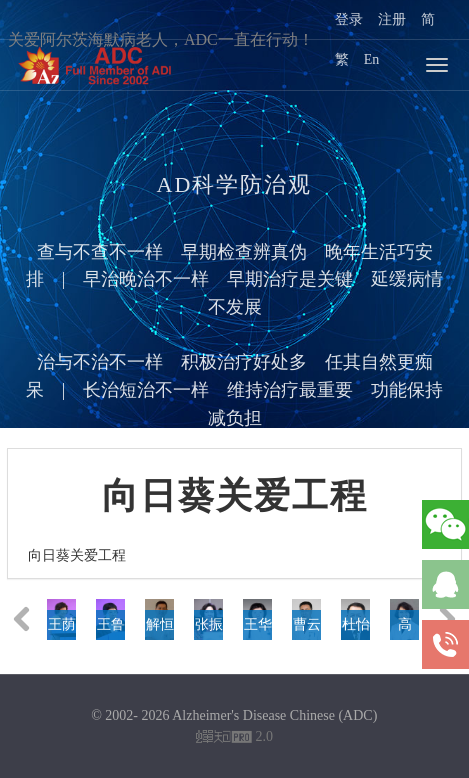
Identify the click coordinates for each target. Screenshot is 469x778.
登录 (349, 19)
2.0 (234, 738)
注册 (392, 19)
